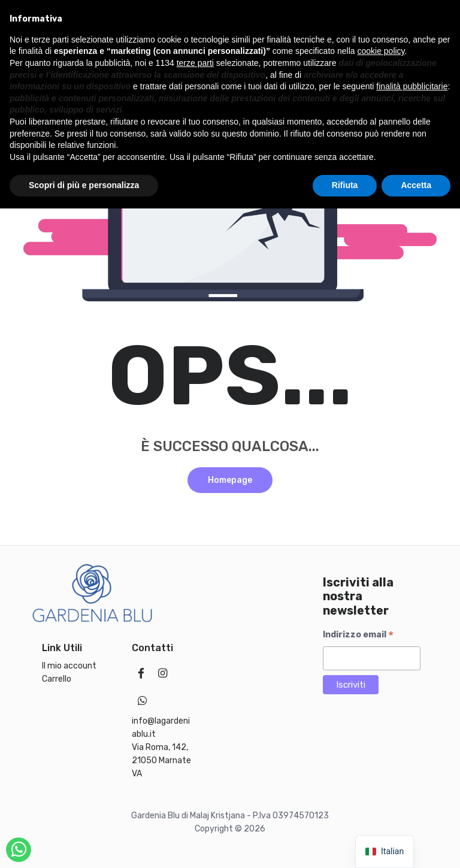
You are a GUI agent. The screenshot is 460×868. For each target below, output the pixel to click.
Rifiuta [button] (345, 845)
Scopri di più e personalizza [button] (84, 845)
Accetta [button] (416, 845)
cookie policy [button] (381, 710)
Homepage (230, 480)
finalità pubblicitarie (412, 746)
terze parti (195, 722)
